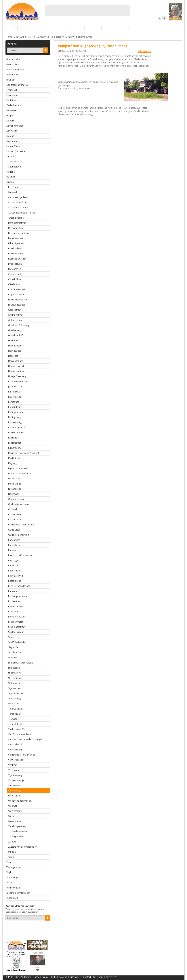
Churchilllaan (15, 279)
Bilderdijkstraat (16, 243)
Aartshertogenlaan (18, 197)
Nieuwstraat (14, 489)
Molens (10, 136)
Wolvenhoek (15, 821)
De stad (25, 27)
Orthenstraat (15, 519)
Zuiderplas (12, 898)
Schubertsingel (16, 637)
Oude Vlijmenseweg (18, 535)
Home (9, 37)
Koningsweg (14, 417)
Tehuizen (11, 852)
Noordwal (13, 494)
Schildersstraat (16, 632)
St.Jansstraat (15, 688)
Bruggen (11, 80)
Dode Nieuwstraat (18, 300)
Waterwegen (13, 877)
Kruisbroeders (16, 433)
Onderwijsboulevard (19, 504)
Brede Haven (15, 264)
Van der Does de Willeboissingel (25, 739)
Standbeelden (14, 167)
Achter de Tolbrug (18, 202)
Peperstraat (14, 571)
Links (54, 977)
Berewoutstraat (16, 228)
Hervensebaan (16, 361)
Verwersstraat (15, 760)
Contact (87, 977)
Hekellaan (13, 356)
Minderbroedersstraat (20, 473)
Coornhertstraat (17, 289)
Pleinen (10, 156)
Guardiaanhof (15, 335)
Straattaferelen (154, 27)
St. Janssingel (15, 673)
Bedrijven (93, 27)
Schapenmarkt (16, 622)
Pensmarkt (14, 566)
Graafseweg (14, 330)
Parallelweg (14, 545)
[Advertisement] (87, 11)
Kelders (10, 121)
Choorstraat (15, 274)
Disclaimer (75, 977)
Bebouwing (42, 27)
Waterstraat (14, 796)
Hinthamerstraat (17, 371)
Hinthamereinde (17, 366)
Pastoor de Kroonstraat (20, 555)
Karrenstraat (15, 392)
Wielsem (13, 816)
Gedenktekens (14, 105)
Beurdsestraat (16, 238)
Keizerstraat (14, 397)
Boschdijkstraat (16, 248)
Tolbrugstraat (15, 709)
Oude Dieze (14, 530)
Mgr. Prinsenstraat (18, 468)
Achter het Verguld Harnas (22, 213)
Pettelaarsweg (16, 576)
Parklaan (13, 550)
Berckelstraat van (17, 223)
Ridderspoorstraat (18, 596)
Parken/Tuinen (14, 146)
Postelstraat (14, 581)
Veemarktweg (15, 750)
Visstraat (13, 765)
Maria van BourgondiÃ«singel (23, 453)
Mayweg (12, 463)
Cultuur (77, 27)
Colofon (63, 977)
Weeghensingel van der (20, 801)
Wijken (10, 883)
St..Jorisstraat (15, 683)
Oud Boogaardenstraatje (21, 525)
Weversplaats (15, 811)
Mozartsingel (15, 484)
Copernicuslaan (16, 294)
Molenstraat (14, 479)
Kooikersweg (15, 422)
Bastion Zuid (13, 64)
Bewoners (61, 27)
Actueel (10, 27)
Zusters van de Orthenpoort (23, 847)
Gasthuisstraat (16, 315)
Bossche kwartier (17, 259)
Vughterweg (43, 37)
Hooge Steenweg (17, 376)
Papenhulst (14, 540)
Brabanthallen (14, 59)
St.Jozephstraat (16, 693)
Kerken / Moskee (15, 126)
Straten (31, 37)
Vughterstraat (15, 785)
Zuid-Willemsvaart (18, 831)
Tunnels (10, 862)
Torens (10, 857)
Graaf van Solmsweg (19, 325)
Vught (9, 872)
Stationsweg (14, 698)
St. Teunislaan (15, 678)
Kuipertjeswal (15, 448)
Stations (11, 172)
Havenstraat (15, 351)
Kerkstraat (14, 402)
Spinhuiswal (14, 668)
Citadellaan (14, 284)
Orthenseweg (15, 514)
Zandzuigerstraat (17, 826)
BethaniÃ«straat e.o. (19, 233)
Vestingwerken (14, 867)
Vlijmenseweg (15, 775)
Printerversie (145, 51)
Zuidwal (12, 842)
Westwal (13, 192)
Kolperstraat (15, 407)
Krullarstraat (15, 443)
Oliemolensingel (17, 499)
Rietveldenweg (16, 606)
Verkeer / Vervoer (115, 27)
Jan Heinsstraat (16, 387)
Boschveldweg (16, 254)
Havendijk (13, 341)
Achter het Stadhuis (18, 208)
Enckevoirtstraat (17, 305)
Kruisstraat (14, 438)
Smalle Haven (15, 652)
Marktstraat (14, 458)
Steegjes (11, 177)
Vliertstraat (14, 770)
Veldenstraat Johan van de (22, 755)
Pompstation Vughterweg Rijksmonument (72, 37)
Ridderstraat (15, 601)
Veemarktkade (16, 744)
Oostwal (13, 509)
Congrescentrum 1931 (18, 85)
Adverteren (111, 977)
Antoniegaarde (16, 218)
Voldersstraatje (16, 780)
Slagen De (13, 647)
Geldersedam (15, 320)
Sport (135, 27)
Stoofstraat (14, 704)
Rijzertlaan (14, 187)
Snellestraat (14, 658)
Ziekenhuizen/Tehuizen (18, 893)
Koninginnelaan (16, 412)
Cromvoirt (12, 90)
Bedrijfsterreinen (15, 69)
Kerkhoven (12, 131)
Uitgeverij (98, 977)
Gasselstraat (15, 310)
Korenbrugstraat (17, 427)
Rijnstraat (13, 612)
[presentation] (27, 927)
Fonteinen (12, 100)
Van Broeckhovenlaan (19, 734)
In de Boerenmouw (18, 381)
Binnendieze (13, 75)
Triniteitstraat (15, 724)
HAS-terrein (12, 110)
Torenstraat (14, 714)
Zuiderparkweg (16, 837)
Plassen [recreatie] (16, 151)
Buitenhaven (15, 269)
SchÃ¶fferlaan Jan (17, 642)
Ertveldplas (12, 95)
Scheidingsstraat (17, 627)
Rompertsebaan (17, 617)
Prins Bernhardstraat (19, 586)
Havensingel (15, 346)
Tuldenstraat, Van (17, 729)
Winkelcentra (13, 888)
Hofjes (10, 116)
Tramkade (14, 719)
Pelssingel (13, 560)
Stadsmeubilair (14, 162)
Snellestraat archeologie (21, 663)
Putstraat (13, 591)
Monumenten (13, 141)
